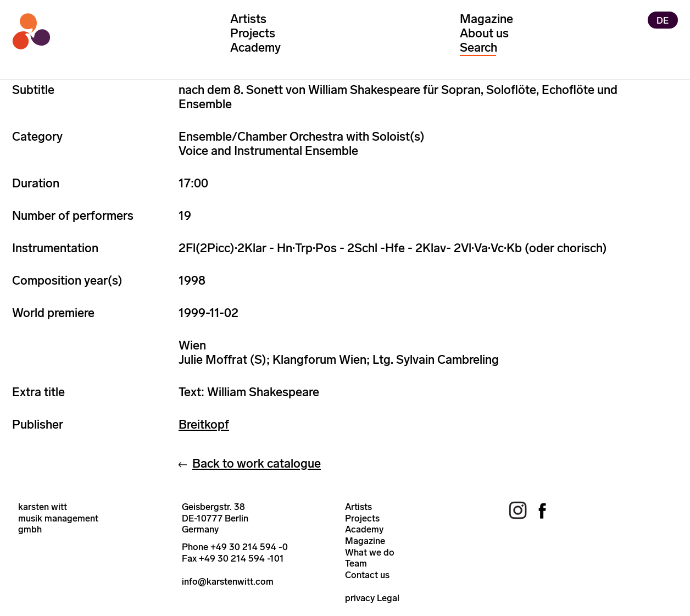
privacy (360, 598)
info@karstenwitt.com (228, 581)
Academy (255, 48)
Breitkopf (204, 424)
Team (356, 563)
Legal (388, 598)
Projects (253, 33)
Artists (248, 19)
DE (663, 20)
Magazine (486, 19)
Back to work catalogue (257, 464)
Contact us (367, 575)
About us (484, 33)
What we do (370, 552)
